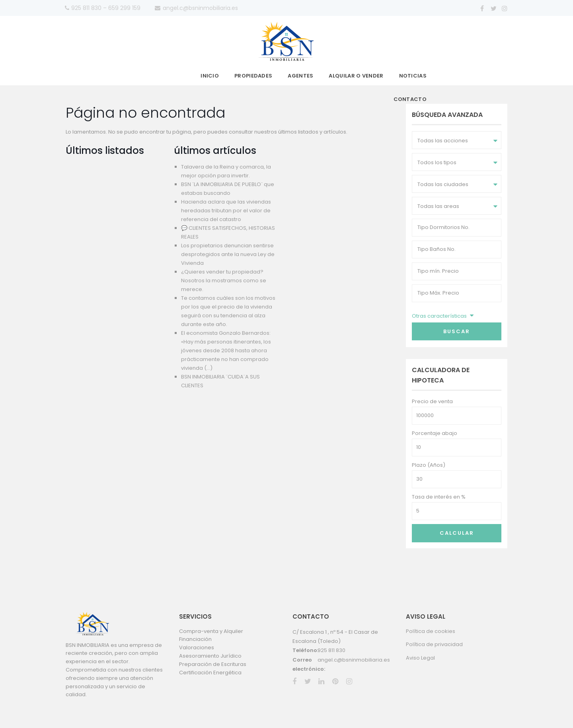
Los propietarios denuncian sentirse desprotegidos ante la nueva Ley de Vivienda (228, 254)
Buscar (457, 331)
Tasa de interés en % (439, 497)
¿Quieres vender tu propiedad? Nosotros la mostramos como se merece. (224, 281)
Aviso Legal (420, 658)
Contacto (410, 99)
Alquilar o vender (356, 76)
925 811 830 (331, 650)
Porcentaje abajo (435, 433)
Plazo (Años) (429, 465)
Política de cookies (431, 631)
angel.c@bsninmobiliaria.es (354, 660)
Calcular (457, 533)
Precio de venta (432, 401)
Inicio (210, 76)
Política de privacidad (434, 644)
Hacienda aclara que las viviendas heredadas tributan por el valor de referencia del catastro (226, 211)
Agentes (300, 76)
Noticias (413, 76)
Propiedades (253, 76)
